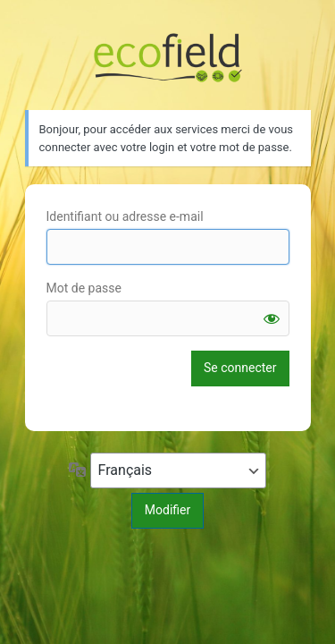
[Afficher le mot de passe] (272, 318)
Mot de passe (84, 288)
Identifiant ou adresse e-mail (125, 216)
